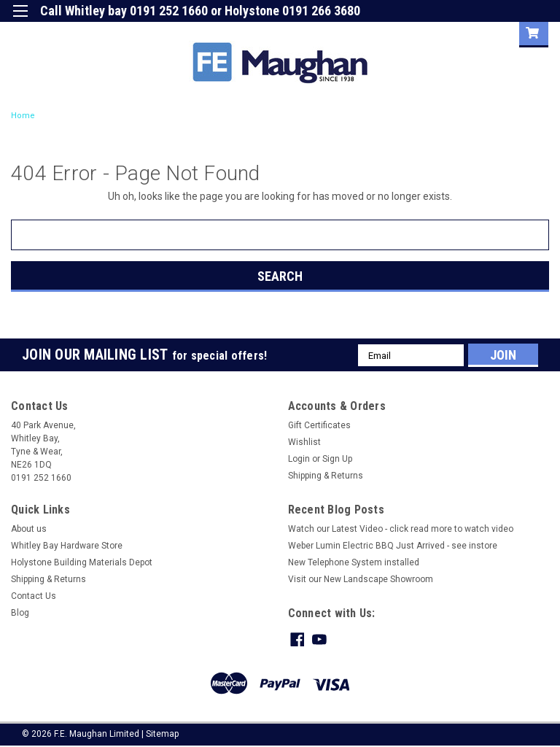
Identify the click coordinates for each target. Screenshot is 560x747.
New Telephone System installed (354, 562)
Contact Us (34, 596)
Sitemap (162, 732)
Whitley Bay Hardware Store (67, 546)
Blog (20, 613)
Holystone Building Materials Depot (82, 562)
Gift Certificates (319, 425)
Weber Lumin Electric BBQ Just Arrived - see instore (393, 546)
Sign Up (491, 32)
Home (23, 116)
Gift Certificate (374, 32)
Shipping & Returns (326, 476)
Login (438, 32)
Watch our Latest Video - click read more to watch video (401, 529)
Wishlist (304, 442)
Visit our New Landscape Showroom (361, 579)
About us (29, 529)
